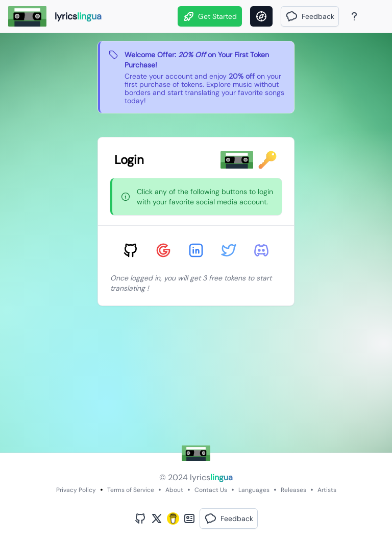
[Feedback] (310, 16)
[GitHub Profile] (140, 519)
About (174, 490)
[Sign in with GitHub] (131, 250)
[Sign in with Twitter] (229, 250)
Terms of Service (131, 490)
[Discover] (261, 16)
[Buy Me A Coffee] (173, 519)
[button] (310, 16)
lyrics (211, 477)
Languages (254, 490)
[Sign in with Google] (163, 250)
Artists (327, 490)
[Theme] (374, 16)
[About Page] (354, 16)
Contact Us (211, 490)
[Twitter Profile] (157, 519)
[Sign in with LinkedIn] (196, 250)
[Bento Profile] (189, 519)
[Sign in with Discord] (261, 250)
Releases (293, 490)
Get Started (210, 16)
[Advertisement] (196, 381)
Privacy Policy (76, 490)
